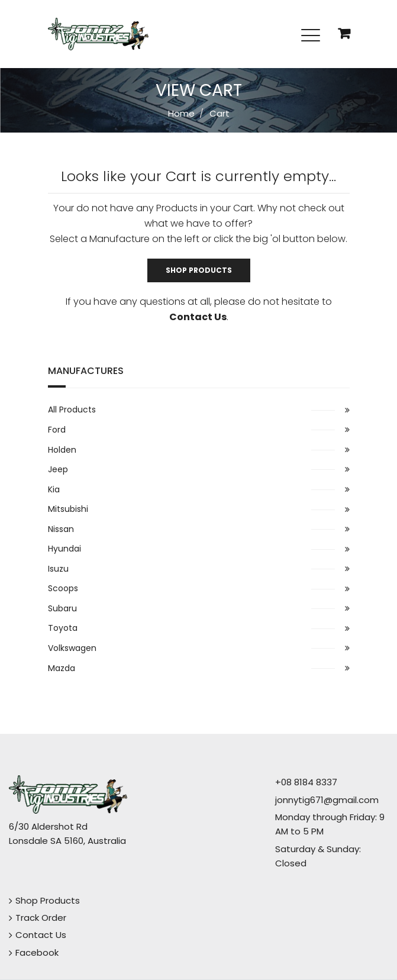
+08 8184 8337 (306, 782)
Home (181, 113)
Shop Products (199, 270)
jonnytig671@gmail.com (327, 800)
